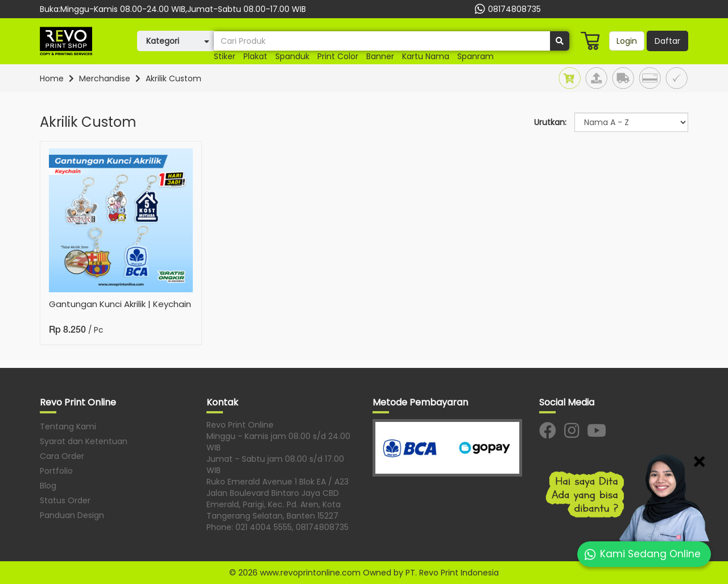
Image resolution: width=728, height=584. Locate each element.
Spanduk (292, 56)
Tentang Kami (68, 426)
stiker (225, 56)
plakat (255, 56)
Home (52, 78)
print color (338, 56)
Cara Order (62, 456)
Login (627, 41)
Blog (48, 486)
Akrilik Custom (173, 78)
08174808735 (506, 9)
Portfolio (56, 471)
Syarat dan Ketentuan (84, 441)
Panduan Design (72, 515)
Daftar (667, 41)
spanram (475, 56)
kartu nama (426, 56)
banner (380, 56)
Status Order (65, 500)
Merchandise (105, 78)
